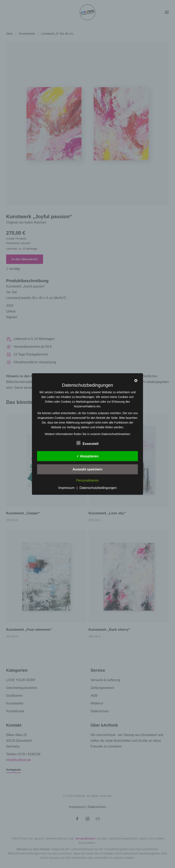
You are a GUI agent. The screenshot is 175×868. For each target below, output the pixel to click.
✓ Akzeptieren (87, 456)
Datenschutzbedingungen (98, 488)
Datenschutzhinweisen (116, 434)
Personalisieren (87, 480)
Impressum (66, 488)
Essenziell (87, 443)
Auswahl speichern (87, 469)
